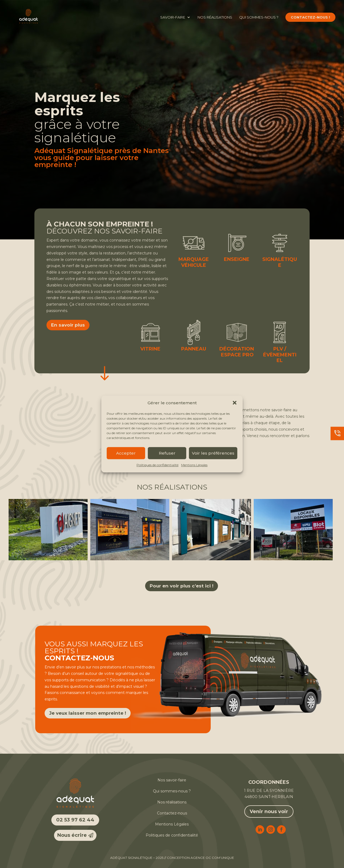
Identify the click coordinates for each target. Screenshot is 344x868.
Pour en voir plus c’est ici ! (182, 586)
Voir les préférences (213, 453)
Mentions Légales (194, 465)
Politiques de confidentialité (157, 465)
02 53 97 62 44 (75, 820)
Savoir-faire (173, 17)
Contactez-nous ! (310, 17)
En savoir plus (68, 325)
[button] (235, 403)
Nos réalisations (215, 17)
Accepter (126, 453)
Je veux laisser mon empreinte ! (88, 713)
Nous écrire (72, 835)
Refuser (167, 453)
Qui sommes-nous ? (259, 17)
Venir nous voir (269, 812)
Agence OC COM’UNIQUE (212, 858)
